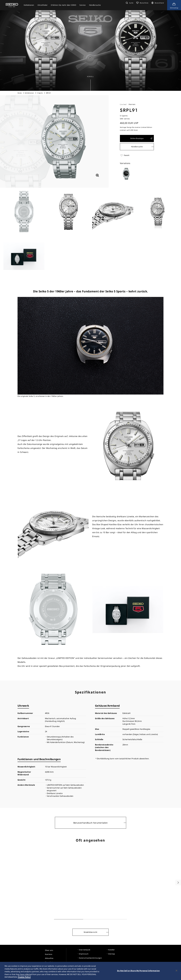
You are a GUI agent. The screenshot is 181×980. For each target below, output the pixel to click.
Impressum (84, 954)
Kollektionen (29, 93)
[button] (129, 3)
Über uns (49, 950)
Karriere (49, 954)
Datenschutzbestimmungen (90, 958)
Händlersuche (137, 147)
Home (20, 93)
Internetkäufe (85, 950)
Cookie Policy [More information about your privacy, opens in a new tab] (24, 978)
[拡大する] (97, 175)
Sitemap (111, 954)
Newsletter (50, 962)
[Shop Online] (174, 5)
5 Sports (40, 93)
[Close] (176, 972)
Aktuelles (49, 958)
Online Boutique (141, 138)
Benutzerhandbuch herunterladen (91, 823)
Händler (111, 950)
